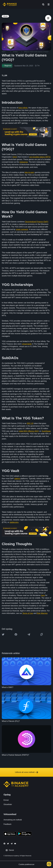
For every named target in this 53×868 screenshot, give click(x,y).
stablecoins (14, 522)
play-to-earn (29, 172)
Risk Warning (42, 613)
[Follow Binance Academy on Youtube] (15, 844)
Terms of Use (27, 613)
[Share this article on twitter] (3, 634)
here (43, 595)
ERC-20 (30, 423)
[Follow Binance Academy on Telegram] (12, 844)
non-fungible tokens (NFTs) (40, 157)
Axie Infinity (23, 108)
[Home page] (10, 4)
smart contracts (22, 229)
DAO (15, 157)
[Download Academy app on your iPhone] (10, 834)
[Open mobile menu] (49, 4)
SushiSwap (46, 431)
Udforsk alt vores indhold (26, 772)
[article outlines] (48, 18)
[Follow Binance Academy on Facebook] (4, 844)
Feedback (7, 824)
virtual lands (27, 344)
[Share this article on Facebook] (16, 634)
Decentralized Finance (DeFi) (37, 222)
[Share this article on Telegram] (29, 634)
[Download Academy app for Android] (24, 834)
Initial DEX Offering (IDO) (29, 431)
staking (17, 479)
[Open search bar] (43, 4)
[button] (49, 4)
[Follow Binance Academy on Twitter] (8, 844)
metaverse (24, 162)
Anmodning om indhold (13, 820)
